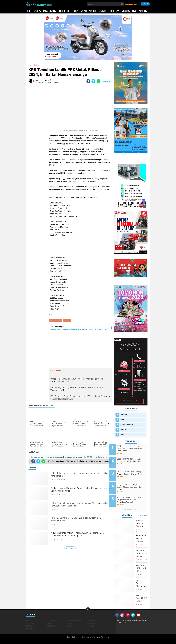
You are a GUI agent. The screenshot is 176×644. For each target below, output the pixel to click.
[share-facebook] (88, 81)
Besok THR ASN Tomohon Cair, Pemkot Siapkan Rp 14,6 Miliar (133, 460)
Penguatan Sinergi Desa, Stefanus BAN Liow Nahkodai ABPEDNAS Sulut (78, 521)
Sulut (76, 11)
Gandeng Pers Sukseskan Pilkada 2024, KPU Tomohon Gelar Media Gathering (80, 330)
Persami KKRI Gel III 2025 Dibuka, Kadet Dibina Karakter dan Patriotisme (142, 562)
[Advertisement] (35, 119)
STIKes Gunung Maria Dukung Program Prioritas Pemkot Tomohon (134, 471)
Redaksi (124, 613)
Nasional (37, 11)
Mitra (122, 434)
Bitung (29, 613)
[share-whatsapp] (98, 81)
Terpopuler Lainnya (131, 502)
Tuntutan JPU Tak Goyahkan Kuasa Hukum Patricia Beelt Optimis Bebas (142, 518)
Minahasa (102, 11)
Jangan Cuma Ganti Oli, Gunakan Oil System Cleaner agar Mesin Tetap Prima (133, 482)
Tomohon (93, 11)
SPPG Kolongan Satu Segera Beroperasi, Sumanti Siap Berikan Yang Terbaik (76, 476)
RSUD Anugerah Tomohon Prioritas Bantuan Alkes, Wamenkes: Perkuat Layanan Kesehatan (80, 506)
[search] (105, 4)
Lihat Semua (70, 548)
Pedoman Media (134, 613)
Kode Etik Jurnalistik (133, 616)
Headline (53, 321)
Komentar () (107, 81)
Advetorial (143, 11)
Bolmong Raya (114, 11)
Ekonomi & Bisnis (65, 11)
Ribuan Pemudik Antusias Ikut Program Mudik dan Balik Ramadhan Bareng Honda (134, 494)
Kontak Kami (120, 616)
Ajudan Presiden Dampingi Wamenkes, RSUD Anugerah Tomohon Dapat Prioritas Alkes (79, 491)
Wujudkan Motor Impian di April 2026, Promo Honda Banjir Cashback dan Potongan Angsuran (81, 536)
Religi (134, 11)
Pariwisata (126, 11)
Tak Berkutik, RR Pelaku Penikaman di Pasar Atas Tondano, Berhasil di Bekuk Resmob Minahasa (142, 592)
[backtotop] (88, 602)
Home (29, 11)
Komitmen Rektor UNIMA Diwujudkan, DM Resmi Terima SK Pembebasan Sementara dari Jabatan (142, 533)
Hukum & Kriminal (50, 11)
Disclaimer (145, 616)
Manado (84, 11)
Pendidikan (51, 618)
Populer (145, 4)
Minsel (50, 616)
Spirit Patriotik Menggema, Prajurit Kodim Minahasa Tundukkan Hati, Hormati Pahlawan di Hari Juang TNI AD (142, 577)
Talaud (91, 618)
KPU (60, 321)
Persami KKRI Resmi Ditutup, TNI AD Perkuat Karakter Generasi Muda (141, 547)
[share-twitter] (93, 81)
